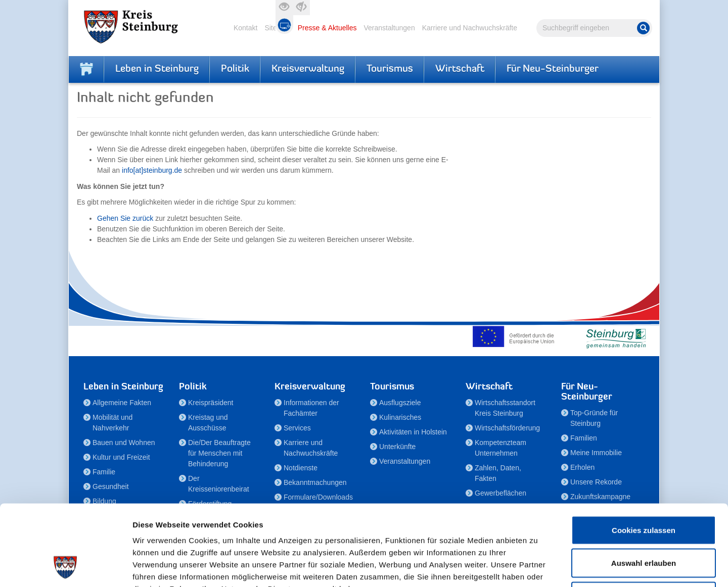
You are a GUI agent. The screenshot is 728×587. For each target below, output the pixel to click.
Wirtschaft (460, 69)
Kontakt (245, 28)
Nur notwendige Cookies (644, 521)
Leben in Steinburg (157, 69)
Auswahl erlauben (644, 488)
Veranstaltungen (389, 28)
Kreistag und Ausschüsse (208, 423)
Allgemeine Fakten (122, 403)
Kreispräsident (211, 403)
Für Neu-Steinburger (553, 69)
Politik (235, 69)
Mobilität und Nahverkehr (112, 423)
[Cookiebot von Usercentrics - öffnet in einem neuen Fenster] (65, 567)
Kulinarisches (400, 417)
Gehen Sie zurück (125, 218)
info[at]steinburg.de (152, 170)
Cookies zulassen (644, 454)
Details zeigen (538, 567)
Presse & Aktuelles (327, 28)
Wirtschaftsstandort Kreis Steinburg (505, 408)
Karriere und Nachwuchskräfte (470, 28)
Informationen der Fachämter (311, 408)
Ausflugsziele (400, 403)
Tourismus (390, 69)
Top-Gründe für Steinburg (594, 418)
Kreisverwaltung (308, 69)
